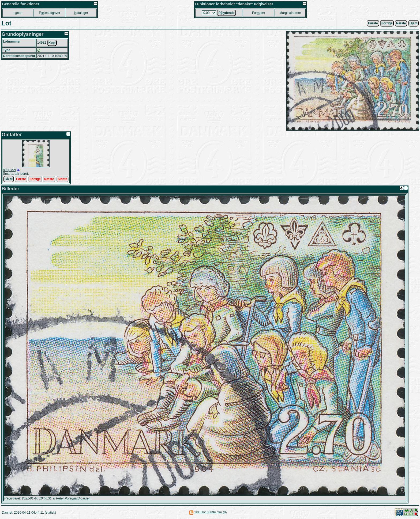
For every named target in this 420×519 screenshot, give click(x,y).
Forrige (35, 179)
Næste (49, 179)
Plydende (226, 13)
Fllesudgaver (49, 13)
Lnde (18, 13)
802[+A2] (9, 170)
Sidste (62, 179)
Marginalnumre (290, 13)
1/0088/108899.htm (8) (210, 512)
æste (401, 23)
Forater (259, 13)
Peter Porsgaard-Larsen (73, 498)
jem (413, 23)
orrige (387, 23)
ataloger (81, 13)
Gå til (9, 179)
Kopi (52, 43)
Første (373, 23)
